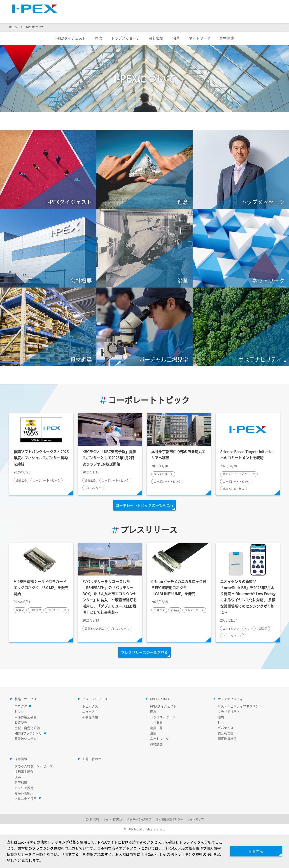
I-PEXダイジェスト (71, 38)
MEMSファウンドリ (29, 733)
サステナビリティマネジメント (240, 706)
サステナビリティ (228, 16)
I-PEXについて (187, 16)
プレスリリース (144, 530)
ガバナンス (226, 728)
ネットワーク (200, 38)
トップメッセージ (126, 38)
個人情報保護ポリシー (169, 819)
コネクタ (22, 706)
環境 (221, 717)
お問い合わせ (92, 759)
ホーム (13, 27)
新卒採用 (21, 782)
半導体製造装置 (26, 717)
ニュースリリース (145, 16)
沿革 (176, 38)
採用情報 (266, 16)
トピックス (90, 706)
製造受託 (21, 722)
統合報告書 (226, 733)
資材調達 (227, 38)
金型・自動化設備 (27, 728)
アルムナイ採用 (27, 799)
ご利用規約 (92, 819)
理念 (98, 38)
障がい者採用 (24, 793)
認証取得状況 (227, 739)
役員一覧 (156, 728)
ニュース (89, 711)
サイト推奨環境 (113, 819)
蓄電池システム (26, 739)
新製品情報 (90, 717)
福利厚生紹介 (24, 771)
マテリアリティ (229, 711)
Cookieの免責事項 (191, 848)
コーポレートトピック (144, 400)
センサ (19, 711)
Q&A (18, 777)
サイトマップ (196, 6)
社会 (221, 722)
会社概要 (156, 38)
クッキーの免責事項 (139, 819)
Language (223, 6)
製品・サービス (102, 16)
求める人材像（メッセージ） (35, 766)
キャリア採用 (24, 788)
